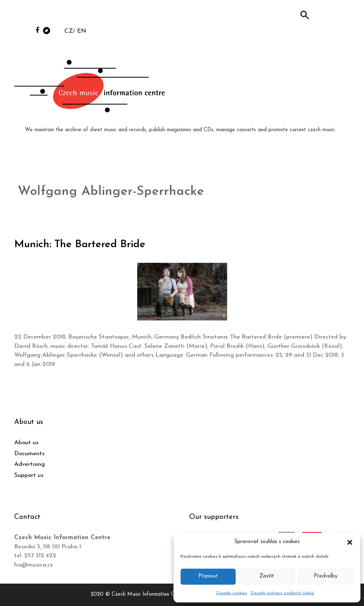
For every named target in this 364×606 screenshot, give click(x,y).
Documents (29, 454)
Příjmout (208, 576)
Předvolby (326, 576)
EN (82, 31)
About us (26, 443)
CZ (69, 31)
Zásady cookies (232, 593)
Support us (29, 475)
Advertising (30, 464)
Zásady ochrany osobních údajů (282, 593)
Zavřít (267, 576)
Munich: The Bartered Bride (81, 244)
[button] (350, 542)
